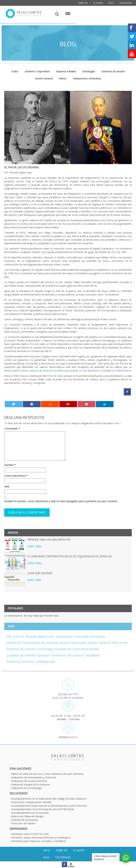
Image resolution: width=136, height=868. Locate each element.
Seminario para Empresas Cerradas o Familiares (39, 841)
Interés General (44, 78)
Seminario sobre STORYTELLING (30, 834)
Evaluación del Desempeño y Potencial (33, 777)
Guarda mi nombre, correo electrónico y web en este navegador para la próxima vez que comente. (61, 501)
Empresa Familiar (66, 71)
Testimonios (125, 3)
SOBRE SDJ (83, 3)
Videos (63, 78)
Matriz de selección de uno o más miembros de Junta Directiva (47, 774)
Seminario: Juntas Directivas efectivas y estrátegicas (41, 837)
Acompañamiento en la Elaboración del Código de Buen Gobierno (49, 799)
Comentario (12, 429)
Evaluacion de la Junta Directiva (29, 781)
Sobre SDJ (62, 850)
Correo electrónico (16, 476)
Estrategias (89, 71)
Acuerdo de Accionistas (25, 820)
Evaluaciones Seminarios (87, 78)
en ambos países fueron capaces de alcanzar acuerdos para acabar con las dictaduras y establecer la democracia (68, 369)
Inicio (47, 850)
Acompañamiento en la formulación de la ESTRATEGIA (43, 809)
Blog (111, 3)
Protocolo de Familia (23, 823)
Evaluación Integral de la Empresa (30, 784)
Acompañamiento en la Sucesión (30, 813)
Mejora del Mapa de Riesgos (28, 816)
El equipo (98, 3)
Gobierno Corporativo (37, 71)
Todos (15, 71)
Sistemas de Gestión (113, 71)
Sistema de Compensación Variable (31, 802)
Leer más (34, 546)
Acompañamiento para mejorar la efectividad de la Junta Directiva (49, 806)
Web (7, 487)
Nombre (10, 465)
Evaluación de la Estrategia (26, 788)
